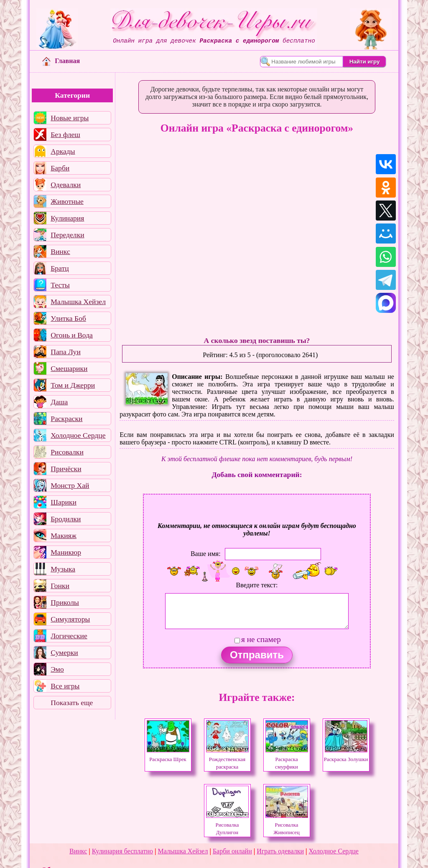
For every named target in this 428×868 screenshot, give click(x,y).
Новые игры (70, 118)
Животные (67, 201)
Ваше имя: (206, 554)
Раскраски (66, 419)
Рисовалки (67, 452)
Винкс (60, 251)
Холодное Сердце (78, 435)
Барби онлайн (232, 851)
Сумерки (64, 652)
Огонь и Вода (72, 335)
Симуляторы (70, 619)
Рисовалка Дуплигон (227, 825)
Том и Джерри (73, 385)
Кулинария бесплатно (122, 851)
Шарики (64, 502)
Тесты (60, 285)
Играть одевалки (280, 851)
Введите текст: (257, 585)
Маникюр (66, 552)
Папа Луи (66, 352)
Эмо (57, 669)
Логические (69, 636)
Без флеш (65, 135)
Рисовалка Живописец (287, 825)
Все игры (65, 686)
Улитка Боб (68, 318)
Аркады (63, 151)
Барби (60, 168)
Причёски (66, 469)
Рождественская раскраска (227, 759)
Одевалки (66, 185)
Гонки (60, 586)
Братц (60, 268)
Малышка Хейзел (78, 302)
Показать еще (72, 703)
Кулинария (67, 218)
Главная (61, 61)
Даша (59, 402)
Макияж (64, 536)
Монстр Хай (70, 485)
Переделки (67, 235)
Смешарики (69, 368)
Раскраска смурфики (287, 759)
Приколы (65, 602)
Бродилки (66, 519)
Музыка (63, 569)
